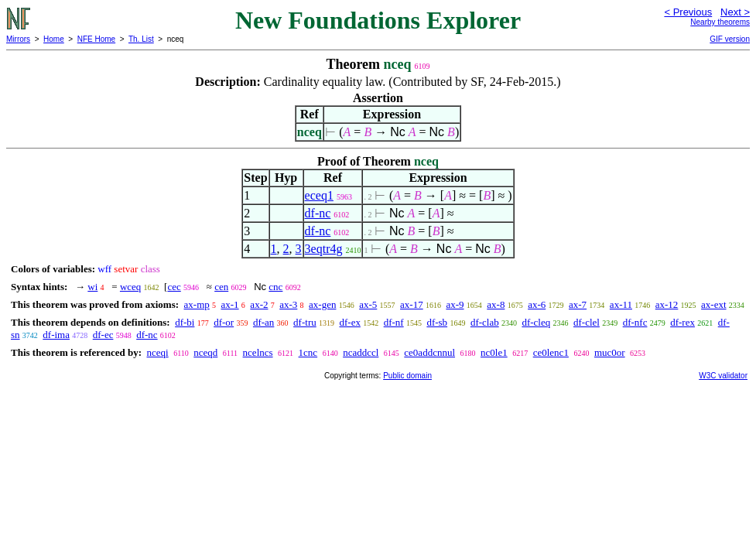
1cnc (308, 352)
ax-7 (578, 304)
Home (54, 39)
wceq (130, 287)
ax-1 (230, 304)
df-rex (682, 322)
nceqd (205, 352)
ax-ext (713, 304)
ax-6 (537, 304)
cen (221, 287)
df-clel (587, 322)
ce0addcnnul (429, 352)
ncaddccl (361, 352)
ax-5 (368, 304)
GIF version (730, 39)
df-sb (437, 322)
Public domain (407, 376)
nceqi (157, 352)
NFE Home (96, 39)
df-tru (305, 322)
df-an (263, 322)
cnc (275, 287)
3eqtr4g (324, 249)
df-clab (485, 322)
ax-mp (197, 304)
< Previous (688, 12)
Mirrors (18, 39)
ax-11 (621, 304)
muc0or (610, 352)
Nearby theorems (720, 22)
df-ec (103, 335)
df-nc (318, 213)
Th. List (141, 39)
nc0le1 (494, 352)
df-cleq (536, 322)
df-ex (349, 322)
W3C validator (723, 376)
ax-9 (455, 304)
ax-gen (322, 304)
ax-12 (667, 304)
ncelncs (258, 352)
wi (92, 287)
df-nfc (635, 322)
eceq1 (319, 195)
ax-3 (288, 304)
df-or (224, 322)
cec (174, 287)
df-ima (56, 335)
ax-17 (412, 304)
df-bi (185, 322)
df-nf (394, 322)
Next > (735, 12)
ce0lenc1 (551, 352)
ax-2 (259, 304)
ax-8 (496, 304)
